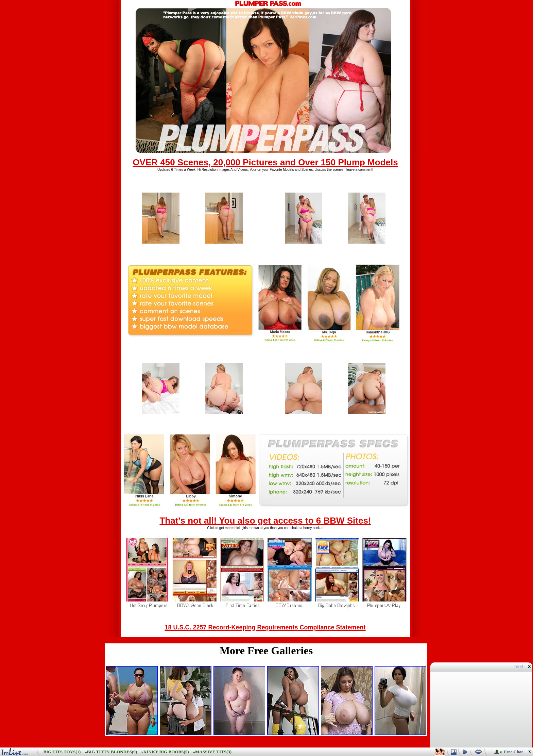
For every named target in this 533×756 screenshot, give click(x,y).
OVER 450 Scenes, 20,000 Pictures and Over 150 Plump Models (265, 162)
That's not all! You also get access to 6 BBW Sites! (265, 521)
